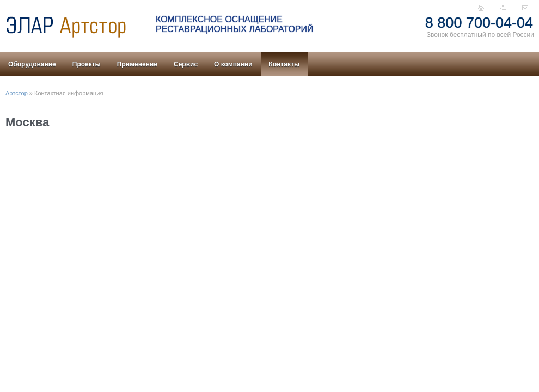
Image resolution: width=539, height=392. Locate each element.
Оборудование (32, 64)
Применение (137, 64)
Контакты (284, 64)
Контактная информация (69, 93)
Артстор (17, 93)
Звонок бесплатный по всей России (480, 35)
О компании (233, 64)
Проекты (87, 64)
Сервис (186, 64)
